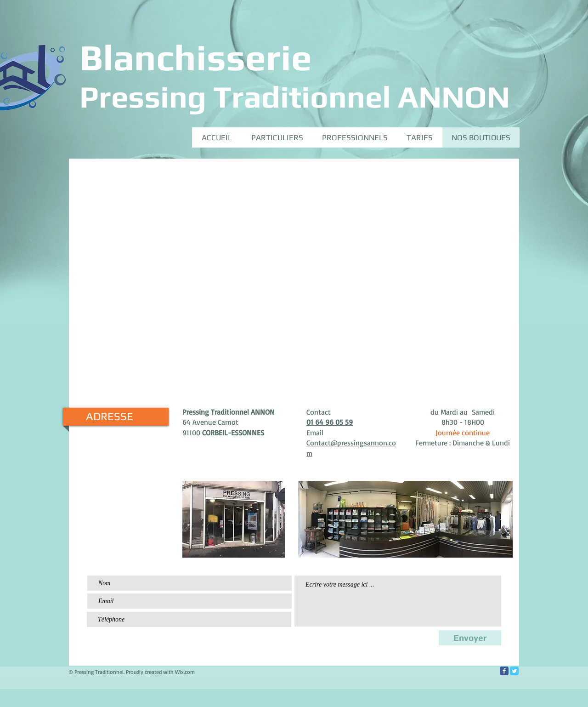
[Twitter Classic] (514, 671)
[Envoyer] (470, 638)
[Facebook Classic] (504, 671)
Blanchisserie (196, 57)
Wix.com (185, 672)
